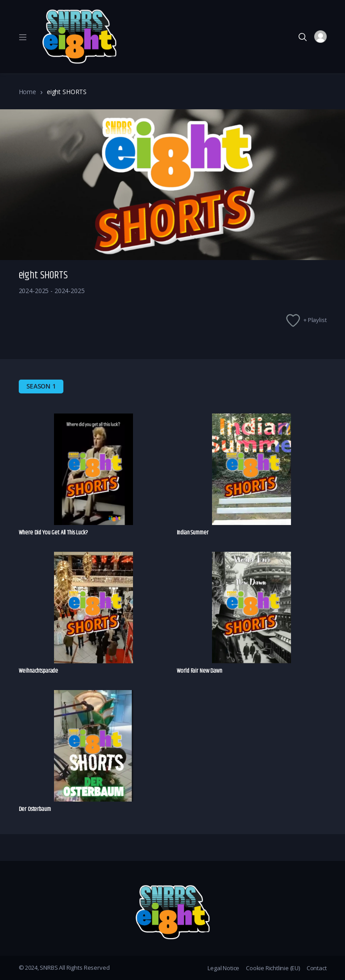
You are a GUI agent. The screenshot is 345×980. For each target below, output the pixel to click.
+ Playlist (315, 320)
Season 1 (41, 386)
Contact (317, 968)
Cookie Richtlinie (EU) (273, 968)
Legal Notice (223, 968)
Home (27, 92)
